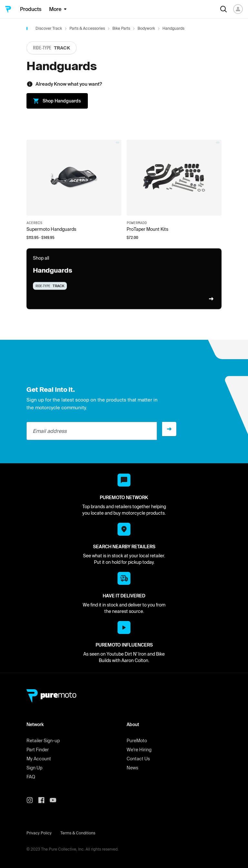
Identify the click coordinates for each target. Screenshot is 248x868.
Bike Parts (121, 28)
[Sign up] (169, 429)
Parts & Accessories (87, 28)
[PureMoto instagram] (32, 800)
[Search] (223, 9)
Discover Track (49, 28)
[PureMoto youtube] (56, 800)
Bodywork (146, 28)
